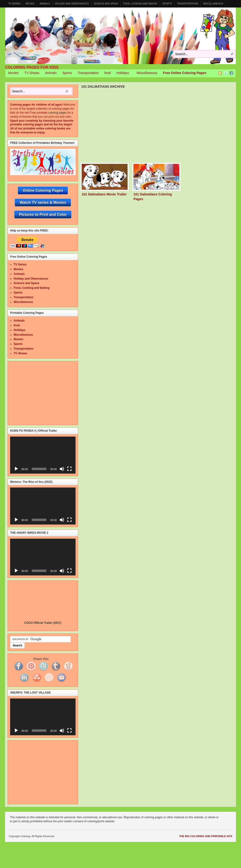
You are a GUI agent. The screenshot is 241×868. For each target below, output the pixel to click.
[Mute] (62, 469)
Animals (45, 4)
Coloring (120, 36)
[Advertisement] (161, 128)
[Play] (16, 469)
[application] (43, 455)
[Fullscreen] (69, 469)
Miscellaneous (213, 4)
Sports (167, 4)
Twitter (226, 73)
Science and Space (106, 4)
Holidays (123, 74)
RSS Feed (220, 73)
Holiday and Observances (72, 4)
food (107, 73)
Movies (30, 4)
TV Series (14, 4)
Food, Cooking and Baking (140, 4)
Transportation (188, 4)
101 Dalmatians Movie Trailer (104, 194)
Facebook (231, 73)
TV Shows (32, 73)
